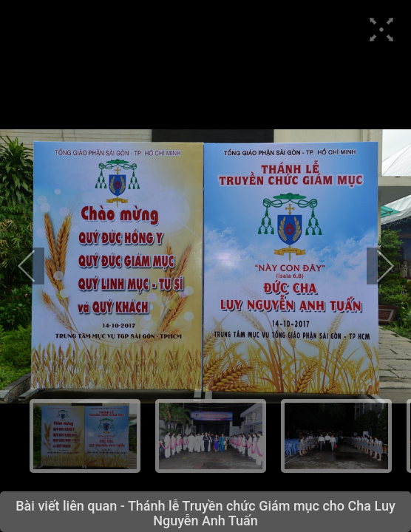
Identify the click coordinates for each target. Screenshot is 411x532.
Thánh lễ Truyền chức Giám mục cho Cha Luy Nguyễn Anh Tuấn (262, 513)
